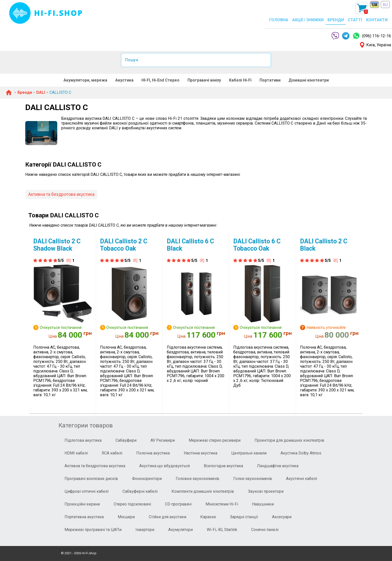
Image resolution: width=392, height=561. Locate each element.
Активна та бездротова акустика (61, 194)
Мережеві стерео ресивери (215, 440)
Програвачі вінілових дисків (91, 479)
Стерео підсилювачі (132, 504)
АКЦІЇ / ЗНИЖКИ (308, 20)
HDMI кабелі (76, 453)
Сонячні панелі (265, 530)
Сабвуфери (126, 440)
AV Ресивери (163, 440)
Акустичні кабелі (301, 479)
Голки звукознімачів (253, 479)
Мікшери (126, 517)
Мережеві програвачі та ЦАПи (93, 530)
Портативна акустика (84, 517)
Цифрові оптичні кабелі (86, 491)
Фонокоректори (147, 479)
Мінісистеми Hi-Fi (222, 504)
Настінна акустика (200, 453)
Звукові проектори (266, 491)
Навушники (263, 504)
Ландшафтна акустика (278, 466)
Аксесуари (282, 517)
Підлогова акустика (83, 440)
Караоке (208, 517)
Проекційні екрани (82, 504)
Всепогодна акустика (223, 466)
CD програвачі (178, 504)
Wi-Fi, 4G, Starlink (222, 530)
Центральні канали (249, 453)
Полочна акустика (153, 453)
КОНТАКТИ (377, 20)
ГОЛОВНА (279, 20)
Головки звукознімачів (197, 479)
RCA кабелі (112, 453)
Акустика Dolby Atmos (301, 453)
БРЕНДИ (336, 20)
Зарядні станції (244, 517)
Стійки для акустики (167, 517)
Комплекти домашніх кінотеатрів (203, 491)
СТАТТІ (355, 20)
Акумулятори (180, 530)
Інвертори (145, 530)
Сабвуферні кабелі (140, 491)
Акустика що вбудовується (164, 466)
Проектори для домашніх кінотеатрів (289, 440)
